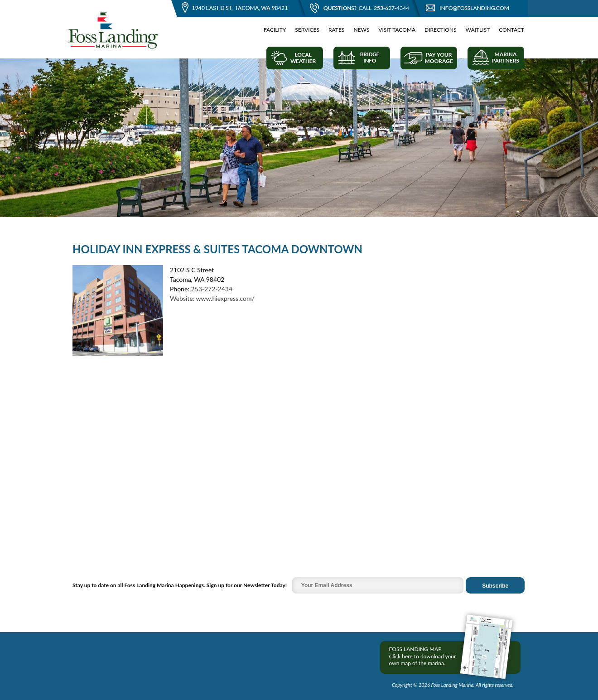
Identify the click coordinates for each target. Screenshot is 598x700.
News (361, 30)
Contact (511, 30)
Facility (275, 30)
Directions (441, 30)
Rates (336, 30)
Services (307, 30)
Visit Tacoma (397, 30)
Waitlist (478, 30)
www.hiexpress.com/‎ (225, 298)
